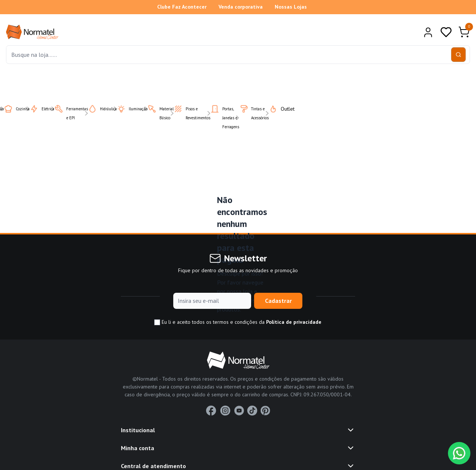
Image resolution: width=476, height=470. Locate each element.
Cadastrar (278, 301)
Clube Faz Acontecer (182, 7)
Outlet (277, 109)
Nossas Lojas (291, 7)
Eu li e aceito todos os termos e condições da (238, 322)
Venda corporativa (241, 7)
